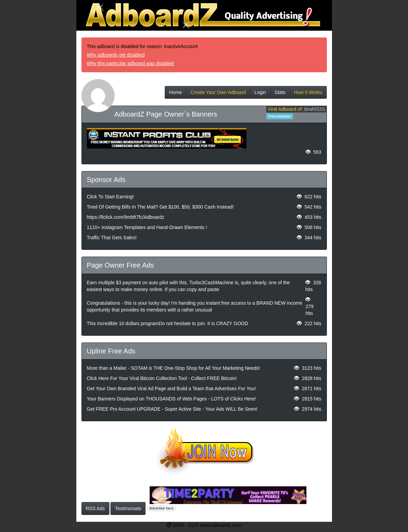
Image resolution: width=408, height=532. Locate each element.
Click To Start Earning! (110, 197)
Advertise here (161, 508)
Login (260, 94)
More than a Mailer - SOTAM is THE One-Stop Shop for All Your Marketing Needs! (173, 368)
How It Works (308, 94)
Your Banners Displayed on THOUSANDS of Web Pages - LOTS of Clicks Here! (171, 399)
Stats (280, 94)
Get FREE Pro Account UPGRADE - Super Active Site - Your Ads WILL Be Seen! (172, 409)
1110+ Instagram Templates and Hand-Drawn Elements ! (147, 227)
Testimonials (128, 508)
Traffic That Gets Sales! (112, 238)
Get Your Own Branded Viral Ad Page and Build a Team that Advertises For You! (171, 389)
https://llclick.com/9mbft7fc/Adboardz (126, 217)
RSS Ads (95, 508)
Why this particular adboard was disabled (130, 63)
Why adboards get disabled (116, 55)
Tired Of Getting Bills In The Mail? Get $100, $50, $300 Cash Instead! (160, 207)
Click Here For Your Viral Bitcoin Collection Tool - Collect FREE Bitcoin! (162, 378)
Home (175, 94)
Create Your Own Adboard (218, 94)
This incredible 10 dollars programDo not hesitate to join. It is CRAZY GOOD (168, 323)
